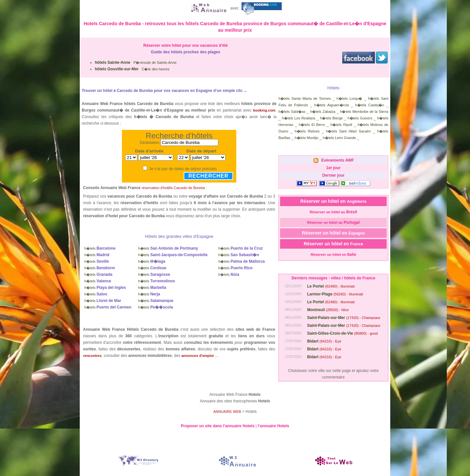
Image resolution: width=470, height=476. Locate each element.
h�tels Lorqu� (350, 98)
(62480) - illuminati (331, 286)
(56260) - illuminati (335, 294)
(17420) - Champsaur (344, 318)
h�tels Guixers (360, 118)
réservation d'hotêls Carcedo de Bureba (173, 188)
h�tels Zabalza (323, 112)
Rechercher (208, 176)
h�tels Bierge (331, 118)
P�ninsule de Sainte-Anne (136, 62)
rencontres (92, 356)
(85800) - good (343, 333)
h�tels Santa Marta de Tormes (305, 98)
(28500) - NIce (328, 310)
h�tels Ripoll (341, 125)
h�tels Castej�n (370, 105)
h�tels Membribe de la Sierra (364, 112)
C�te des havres (132, 69)
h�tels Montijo (306, 138)
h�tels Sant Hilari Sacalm (348, 131)
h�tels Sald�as (292, 112)
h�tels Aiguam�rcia (332, 105)
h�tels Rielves (307, 131)
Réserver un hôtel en (333, 201)
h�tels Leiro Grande (340, 138)
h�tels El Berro (312, 125)
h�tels (100, 248)
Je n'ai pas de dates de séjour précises (183, 169)
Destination (150, 143)
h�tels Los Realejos (299, 118)
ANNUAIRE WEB (227, 412)
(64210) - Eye (324, 341)
